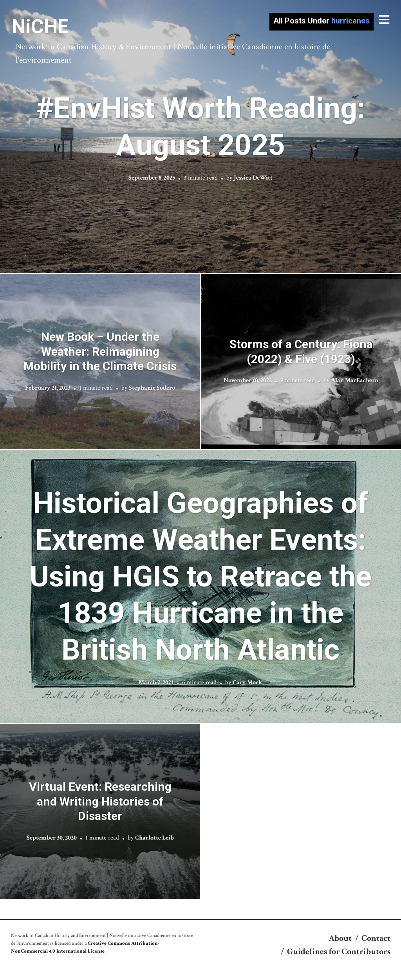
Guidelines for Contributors (339, 952)
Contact (376, 938)
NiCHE (40, 27)
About (340, 938)
